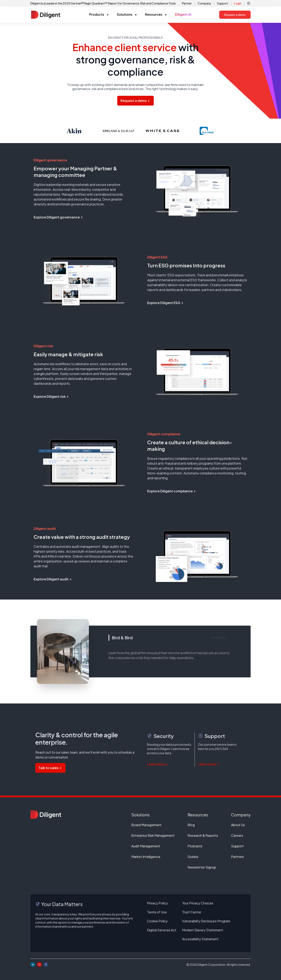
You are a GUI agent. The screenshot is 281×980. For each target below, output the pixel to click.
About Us (238, 825)
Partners (237, 857)
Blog (191, 825)
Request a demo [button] (235, 15)
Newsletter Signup (202, 867)
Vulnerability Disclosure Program (206, 921)
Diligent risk (43, 346)
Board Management (146, 825)
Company (204, 3)
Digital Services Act (162, 930)
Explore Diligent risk (51, 396)
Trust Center (192, 912)
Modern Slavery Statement (203, 930)
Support (223, 3)
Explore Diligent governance (59, 217)
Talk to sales (50, 768)
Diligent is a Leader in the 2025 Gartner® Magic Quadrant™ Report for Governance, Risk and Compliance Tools (103, 3)
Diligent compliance (164, 434)
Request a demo (136, 101)
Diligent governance (50, 160)
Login (238, 3)
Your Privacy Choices (198, 903)
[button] (249, 3)
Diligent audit (45, 529)
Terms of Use (157, 912)
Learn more (158, 764)
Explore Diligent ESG (166, 303)
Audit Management (146, 846)
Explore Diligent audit (53, 579)
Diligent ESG (157, 257)
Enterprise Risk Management (153, 835)
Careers (237, 835)
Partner (187, 3)
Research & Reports (203, 835)
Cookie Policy (157, 921)
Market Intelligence (146, 857)
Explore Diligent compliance (172, 491)
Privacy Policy (157, 903)
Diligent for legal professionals (135, 38)
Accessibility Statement (200, 939)
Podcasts (195, 846)
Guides (193, 857)
